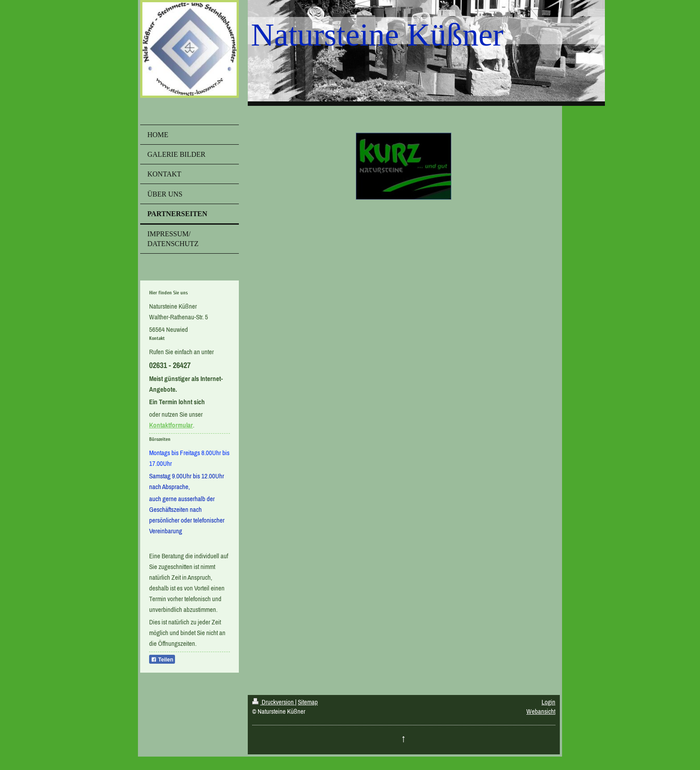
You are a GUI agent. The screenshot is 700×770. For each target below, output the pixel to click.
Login (548, 702)
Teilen (162, 660)
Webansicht (541, 711)
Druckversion (274, 702)
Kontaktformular (171, 425)
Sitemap (308, 702)
